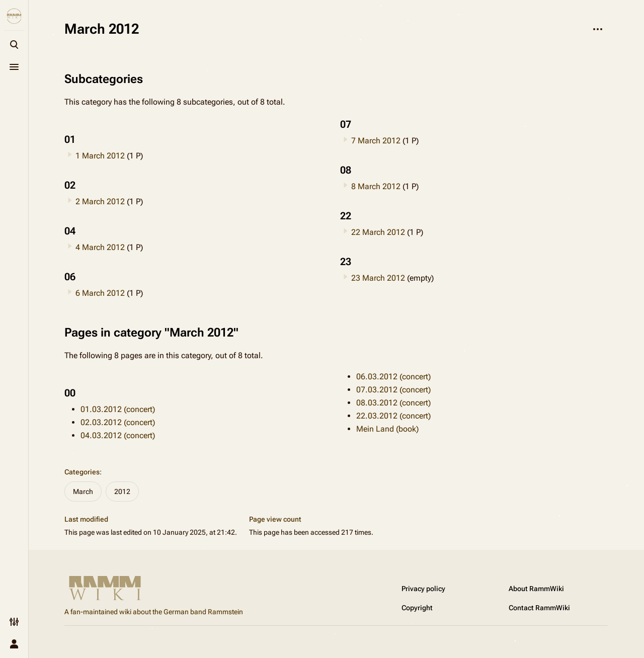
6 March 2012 (100, 293)
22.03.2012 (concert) (393, 416)
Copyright (417, 608)
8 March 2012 (376, 186)
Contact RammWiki (539, 608)
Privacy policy (423, 589)
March (83, 491)
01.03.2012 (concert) (118, 409)
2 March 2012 (100, 201)
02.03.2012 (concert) (118, 422)
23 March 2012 (378, 278)
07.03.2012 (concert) (393, 390)
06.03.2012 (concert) (393, 377)
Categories (82, 472)
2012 (122, 491)
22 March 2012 (378, 232)
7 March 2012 (376, 141)
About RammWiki (536, 589)
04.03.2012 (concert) (118, 435)
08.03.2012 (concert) (393, 403)
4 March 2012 (100, 247)
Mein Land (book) (387, 429)
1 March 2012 (100, 156)
